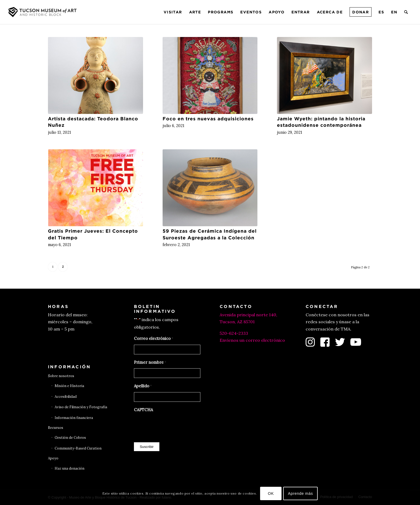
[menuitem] (173, 12)
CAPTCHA (143, 410)
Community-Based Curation (78, 448)
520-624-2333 (234, 333)
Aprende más (301, 493)
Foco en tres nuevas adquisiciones (208, 119)
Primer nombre (150, 363)
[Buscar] (406, 12)
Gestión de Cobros (70, 438)
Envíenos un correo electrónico (252, 340)
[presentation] (175, 426)
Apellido (143, 386)
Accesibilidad (66, 397)
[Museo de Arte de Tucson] (43, 12)
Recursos (56, 428)
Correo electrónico (154, 339)
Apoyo (53, 458)
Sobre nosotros (61, 376)
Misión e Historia (69, 386)
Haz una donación (70, 468)
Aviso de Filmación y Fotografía (81, 407)
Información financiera (74, 418)
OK (271, 493)
